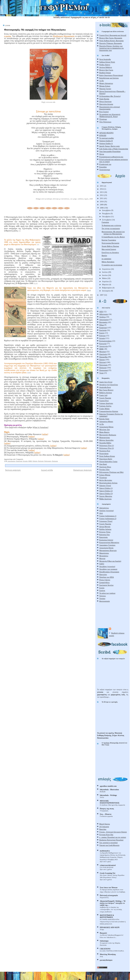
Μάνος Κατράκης (108, 262)
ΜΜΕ (30, 461)
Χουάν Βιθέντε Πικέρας (110, 246)
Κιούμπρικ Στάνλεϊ (106, 540)
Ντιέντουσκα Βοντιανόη (110, 243)
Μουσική (103, 352)
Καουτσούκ (103, 537)
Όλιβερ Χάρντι (105, 65)
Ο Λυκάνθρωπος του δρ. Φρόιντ (113, 237)
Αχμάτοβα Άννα (105, 387)
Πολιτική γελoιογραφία (109, 895)
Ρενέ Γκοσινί (104, 112)
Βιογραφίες (103, 322)
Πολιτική (41, 461)
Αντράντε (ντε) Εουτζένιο (109, 385)
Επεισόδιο (103, 167)
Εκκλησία (103, 330)
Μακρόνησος (104, 553)
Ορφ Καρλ (103, 464)
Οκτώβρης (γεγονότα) (107, 566)
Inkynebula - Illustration (109, 790)
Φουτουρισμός (105, 601)
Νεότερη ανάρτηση (13, 470)
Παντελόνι (103, 575)
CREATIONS (105, 949)
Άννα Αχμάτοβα (105, 59)
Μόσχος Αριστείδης (106, 440)
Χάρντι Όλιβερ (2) (106, 491)
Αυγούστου (106, 269)
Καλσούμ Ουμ (105, 535)
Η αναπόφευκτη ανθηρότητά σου (111, 157)
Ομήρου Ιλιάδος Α (106, 143)
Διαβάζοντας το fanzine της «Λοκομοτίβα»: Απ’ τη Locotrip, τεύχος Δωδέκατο (111, 909)
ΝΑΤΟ (102, 564)
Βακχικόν (103, 933)
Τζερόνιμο (103, 119)
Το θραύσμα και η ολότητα (111, 225)
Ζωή (101, 956)
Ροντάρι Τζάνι (104, 470)
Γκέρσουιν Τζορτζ (106, 521)
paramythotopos (106, 960)
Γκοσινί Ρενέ (104, 401)
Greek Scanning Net (108, 873)
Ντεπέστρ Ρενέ (105, 451)
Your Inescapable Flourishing (110, 151)
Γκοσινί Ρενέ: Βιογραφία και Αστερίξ (113, 35)
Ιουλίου (105, 272)
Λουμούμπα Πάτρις (106, 427)
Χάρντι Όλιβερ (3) (106, 494)
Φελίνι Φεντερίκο (106, 480)
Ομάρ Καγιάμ (104, 99)
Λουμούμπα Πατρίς (106, 548)
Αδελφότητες (104, 508)
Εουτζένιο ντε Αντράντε (110, 252)
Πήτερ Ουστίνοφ (105, 102)
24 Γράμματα (104, 827)
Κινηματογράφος (105, 341)
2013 (102, 192)
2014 (102, 189)
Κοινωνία (103, 344)
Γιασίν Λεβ (103, 395)
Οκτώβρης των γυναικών (108, 569)
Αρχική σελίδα (47, 470)
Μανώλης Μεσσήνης (108, 954)
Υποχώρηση (104, 811)
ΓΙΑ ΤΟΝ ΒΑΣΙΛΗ (106, 867)
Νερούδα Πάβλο (105, 443)
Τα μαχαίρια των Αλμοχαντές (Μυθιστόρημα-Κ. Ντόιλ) (110, 115)
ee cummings (106, 259)
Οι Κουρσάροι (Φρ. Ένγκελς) (110, 96)
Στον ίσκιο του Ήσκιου (109, 887)
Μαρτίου (106, 285)
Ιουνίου (105, 275)
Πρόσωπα (55, 461)
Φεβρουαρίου (107, 288)
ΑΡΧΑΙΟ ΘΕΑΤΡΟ (106, 133)
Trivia (102, 797)
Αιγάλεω (102, 317)
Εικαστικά (19, 461)
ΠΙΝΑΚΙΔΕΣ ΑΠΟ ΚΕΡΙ (110, 927)
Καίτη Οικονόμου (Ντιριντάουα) (111, 75)
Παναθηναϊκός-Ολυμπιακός (109, 572)
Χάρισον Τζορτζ (105, 486)
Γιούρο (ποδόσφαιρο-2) (108, 519)
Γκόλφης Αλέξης (105, 406)
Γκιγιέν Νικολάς (105, 398)
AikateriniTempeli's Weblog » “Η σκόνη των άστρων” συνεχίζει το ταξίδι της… (113, 903)
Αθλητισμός (104, 314)
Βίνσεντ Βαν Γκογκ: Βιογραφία (111, 38)
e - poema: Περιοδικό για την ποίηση (113, 837)
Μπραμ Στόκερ (105, 86)
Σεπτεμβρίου (107, 220)
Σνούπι (102, 588)
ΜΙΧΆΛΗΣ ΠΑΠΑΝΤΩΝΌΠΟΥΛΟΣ (110, 802)
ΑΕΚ (101, 312)
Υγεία (101, 373)
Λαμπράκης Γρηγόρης (107, 545)
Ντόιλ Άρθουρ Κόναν (107, 456)
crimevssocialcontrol (108, 865)
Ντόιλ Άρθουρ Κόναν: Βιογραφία (111, 41)
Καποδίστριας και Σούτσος (109, 78)
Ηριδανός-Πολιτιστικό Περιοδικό (111, 840)
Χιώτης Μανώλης (106, 496)
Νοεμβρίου (106, 213)
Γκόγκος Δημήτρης (106, 403)
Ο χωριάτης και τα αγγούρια (112, 265)
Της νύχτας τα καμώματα (111, 228)
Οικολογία (103, 354)
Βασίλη (104, 256)
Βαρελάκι (103, 829)
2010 (102, 202)
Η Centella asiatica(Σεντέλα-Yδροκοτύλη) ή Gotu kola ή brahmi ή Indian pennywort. (113, 922)
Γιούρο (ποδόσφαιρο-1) (108, 516)
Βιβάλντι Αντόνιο (106, 393)
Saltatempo (104, 941)
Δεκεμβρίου (107, 210)
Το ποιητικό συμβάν (107, 138)
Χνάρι (102, 929)
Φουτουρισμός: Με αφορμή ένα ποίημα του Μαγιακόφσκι (35, 30)
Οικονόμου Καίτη (106, 459)
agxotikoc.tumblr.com (108, 786)
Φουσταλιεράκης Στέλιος (108, 483)
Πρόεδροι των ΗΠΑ (107, 577)
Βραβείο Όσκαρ (105, 73)
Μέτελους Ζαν (105, 430)
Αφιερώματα (11, 461)
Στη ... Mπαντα (106, 814)
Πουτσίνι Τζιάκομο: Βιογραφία (110, 43)
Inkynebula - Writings (108, 795)
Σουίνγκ (102, 591)
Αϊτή (101, 513)
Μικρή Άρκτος (105, 824)
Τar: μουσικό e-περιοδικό (108, 843)
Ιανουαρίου (106, 291)
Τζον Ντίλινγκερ (105, 122)
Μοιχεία (102, 558)
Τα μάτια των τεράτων (107, 593)
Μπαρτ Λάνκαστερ (106, 83)
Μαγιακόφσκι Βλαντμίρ (108, 550)
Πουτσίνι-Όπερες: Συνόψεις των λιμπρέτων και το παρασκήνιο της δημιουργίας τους (112, 48)
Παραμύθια (103, 357)
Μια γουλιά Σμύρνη (109, 249)
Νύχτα (102, 154)
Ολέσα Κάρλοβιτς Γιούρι (108, 462)
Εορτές (102, 333)
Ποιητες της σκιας (107, 809)
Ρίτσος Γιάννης (105, 580)
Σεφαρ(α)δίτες (104, 583)
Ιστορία (25, 461)
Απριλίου (106, 281)
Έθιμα (102, 325)
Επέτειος (102, 336)
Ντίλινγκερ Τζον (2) (107, 448)
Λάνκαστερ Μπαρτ (106, 422)
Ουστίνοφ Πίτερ (105, 467)
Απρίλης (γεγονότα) (106, 511)
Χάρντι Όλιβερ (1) (106, 488)
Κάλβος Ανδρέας (105, 529)
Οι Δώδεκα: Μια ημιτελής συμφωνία (112, 805)
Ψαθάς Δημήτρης (105, 499)
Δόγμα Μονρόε (105, 527)
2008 (102, 208)
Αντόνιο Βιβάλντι (106, 67)
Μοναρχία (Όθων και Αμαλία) (110, 561)
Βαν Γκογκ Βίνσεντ (106, 390)
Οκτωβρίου (106, 217)
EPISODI (103, 135)
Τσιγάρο (102, 599)
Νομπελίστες (104, 897)
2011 (102, 198)
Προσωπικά (104, 370)
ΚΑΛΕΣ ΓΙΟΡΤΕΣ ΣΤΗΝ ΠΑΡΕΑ (112, 951)
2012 (102, 195)
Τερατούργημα (105, 170)
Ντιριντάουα (104, 454)
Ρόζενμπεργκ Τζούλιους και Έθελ (111, 472)
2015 (102, 186)
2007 (102, 295)
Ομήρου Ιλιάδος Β (106, 141)
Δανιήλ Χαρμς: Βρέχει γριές (109, 146)
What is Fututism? (41, 427)
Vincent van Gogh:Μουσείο (109, 845)
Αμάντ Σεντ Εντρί (106, 382)
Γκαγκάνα (105, 222)
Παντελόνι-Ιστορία (106, 104)
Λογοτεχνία (103, 346)
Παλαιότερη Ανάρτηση (82, 470)
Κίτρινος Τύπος (105, 532)
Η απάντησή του (105, 164)
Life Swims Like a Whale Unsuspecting (114, 149)
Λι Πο (102, 81)
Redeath (103, 792)
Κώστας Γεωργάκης (109, 240)
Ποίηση (35, 461)
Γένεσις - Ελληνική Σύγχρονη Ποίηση (113, 832)
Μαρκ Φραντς (104, 432)
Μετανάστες (104, 556)
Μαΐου (105, 278)
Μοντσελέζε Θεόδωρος (108, 435)
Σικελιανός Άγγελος (106, 585)
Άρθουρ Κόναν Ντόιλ (107, 62)
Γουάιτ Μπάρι (104, 409)
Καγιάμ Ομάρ (104, 419)
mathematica (105, 851)
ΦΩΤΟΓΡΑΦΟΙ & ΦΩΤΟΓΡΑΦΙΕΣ (107, 916)
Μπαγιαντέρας (105, 438)
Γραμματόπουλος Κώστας (109, 411)
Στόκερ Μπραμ (105, 475)
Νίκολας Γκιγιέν (105, 89)
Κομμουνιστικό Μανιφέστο (109, 542)
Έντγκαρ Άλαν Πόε (106, 835)
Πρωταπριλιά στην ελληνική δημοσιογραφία (110, 108)
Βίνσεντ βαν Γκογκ (106, 70)
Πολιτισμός (48, 461)
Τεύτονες (103, 596)
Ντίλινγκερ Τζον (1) (107, 446)
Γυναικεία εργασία (106, 816)
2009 (102, 205)
